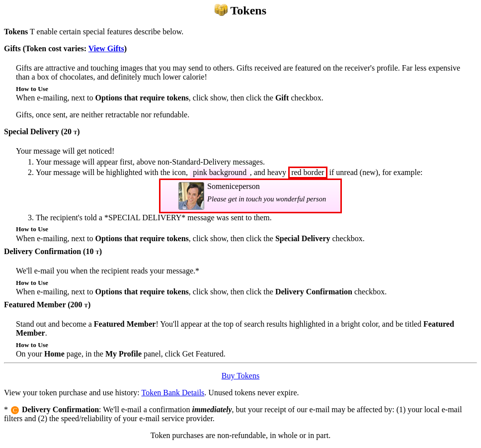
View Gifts (106, 48)
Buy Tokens (240, 376)
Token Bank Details (173, 393)
